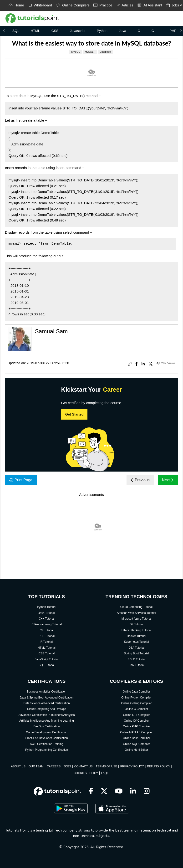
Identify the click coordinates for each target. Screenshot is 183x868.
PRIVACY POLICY (132, 766)
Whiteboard (40, 5)
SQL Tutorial (46, 665)
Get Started (74, 414)
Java (122, 31)
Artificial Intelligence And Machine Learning (47, 721)
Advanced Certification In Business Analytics (46, 715)
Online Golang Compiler (136, 703)
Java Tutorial (47, 613)
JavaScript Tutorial (47, 659)
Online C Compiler (136, 709)
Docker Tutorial (136, 636)
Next (168, 480)
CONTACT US (84, 766)
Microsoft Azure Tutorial (136, 619)
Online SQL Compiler (136, 744)
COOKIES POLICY (86, 773)
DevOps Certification (47, 726)
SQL (16, 31)
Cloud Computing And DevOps (47, 709)
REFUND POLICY (159, 766)
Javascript (78, 31)
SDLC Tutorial (136, 659)
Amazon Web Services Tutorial (137, 613)
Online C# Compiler (136, 721)
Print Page (21, 480)
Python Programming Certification (47, 750)
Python (102, 31)
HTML (35, 31)
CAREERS (54, 766)
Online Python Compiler (136, 698)
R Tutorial (47, 642)
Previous (140, 480)
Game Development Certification (47, 732)
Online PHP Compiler (137, 726)
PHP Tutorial (47, 636)
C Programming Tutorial (47, 624)
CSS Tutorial (47, 653)
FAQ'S (105, 773)
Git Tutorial (136, 624)
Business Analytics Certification (46, 692)
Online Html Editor (136, 750)
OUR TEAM (36, 766)
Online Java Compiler (136, 692)
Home (16, 5)
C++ (155, 31)
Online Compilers (73, 5)
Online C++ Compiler (136, 715)
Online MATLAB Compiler (136, 732)
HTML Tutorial (47, 648)
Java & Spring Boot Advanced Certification (47, 698)
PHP (173, 31)
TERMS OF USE (107, 766)
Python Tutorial (47, 607)
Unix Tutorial (136, 665)
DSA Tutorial (136, 648)
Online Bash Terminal (137, 738)
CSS (55, 31)
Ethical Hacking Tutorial (136, 630)
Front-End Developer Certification (46, 738)
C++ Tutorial (47, 619)
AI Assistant (150, 5)
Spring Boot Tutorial (136, 653)
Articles (125, 5)
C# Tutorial (47, 630)
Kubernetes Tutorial (136, 642)
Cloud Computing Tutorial (136, 607)
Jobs (173, 5)
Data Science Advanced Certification (46, 703)
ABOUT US (18, 766)
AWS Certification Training (47, 744)
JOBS (67, 766)
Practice (103, 5)
